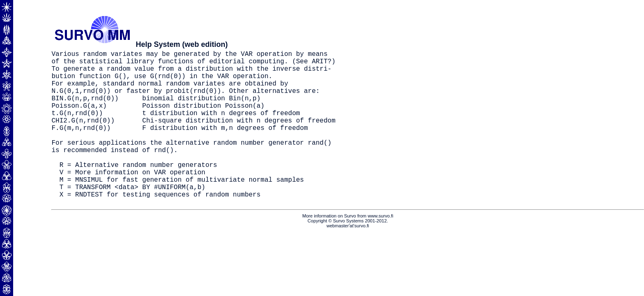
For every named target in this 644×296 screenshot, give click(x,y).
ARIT (320, 64)
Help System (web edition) (182, 44)
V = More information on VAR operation (132, 200)
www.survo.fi (380, 250)
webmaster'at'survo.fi (348, 260)
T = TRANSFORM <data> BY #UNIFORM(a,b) (132, 218)
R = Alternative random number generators (138, 191)
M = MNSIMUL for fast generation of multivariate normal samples (182, 209)
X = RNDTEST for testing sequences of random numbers (160, 227)
